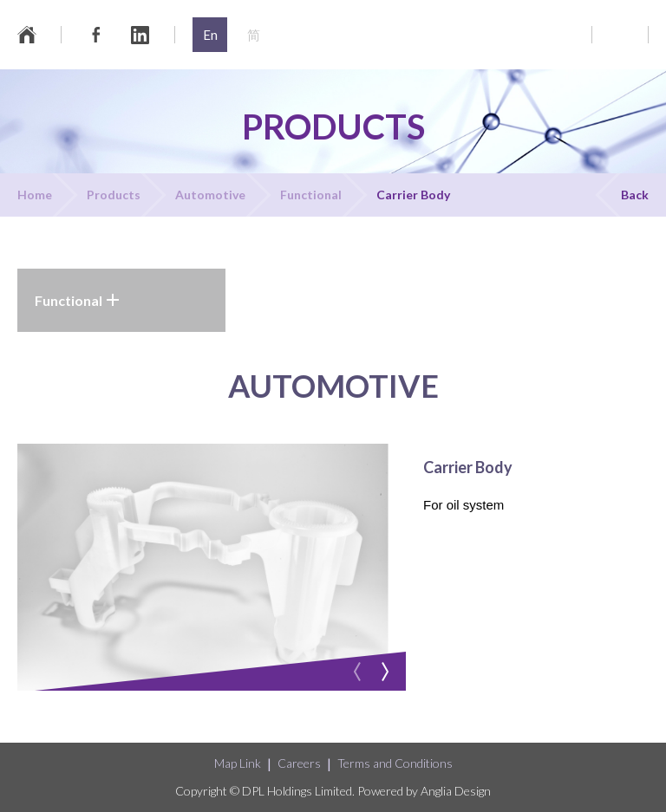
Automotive (210, 195)
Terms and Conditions (395, 763)
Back (635, 195)
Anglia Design (456, 791)
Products (114, 195)
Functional (311, 195)
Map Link (238, 763)
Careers (299, 763)
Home (35, 195)
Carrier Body (413, 195)
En (210, 35)
